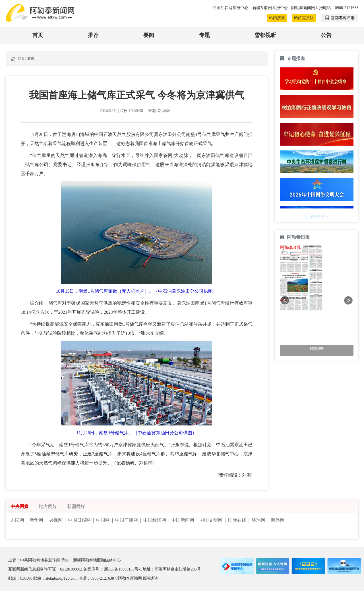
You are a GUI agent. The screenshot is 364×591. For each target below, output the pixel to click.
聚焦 (31, 59)
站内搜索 (277, 18)
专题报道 (296, 58)
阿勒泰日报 (299, 237)
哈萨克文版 (304, 18)
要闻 (149, 35)
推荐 (93, 35)
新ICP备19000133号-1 (123, 569)
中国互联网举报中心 (231, 8)
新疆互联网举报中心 (270, 8)
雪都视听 (265, 35)
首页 (38, 35)
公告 (326, 35)
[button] (285, 300)
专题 (204, 35)
